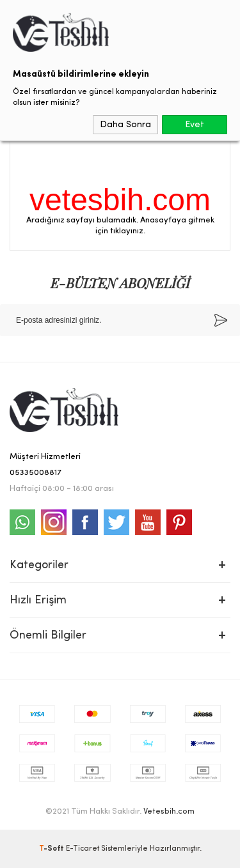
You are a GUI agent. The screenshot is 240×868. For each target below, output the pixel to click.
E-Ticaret (83, 849)
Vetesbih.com (169, 811)
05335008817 (36, 473)
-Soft (52, 849)
